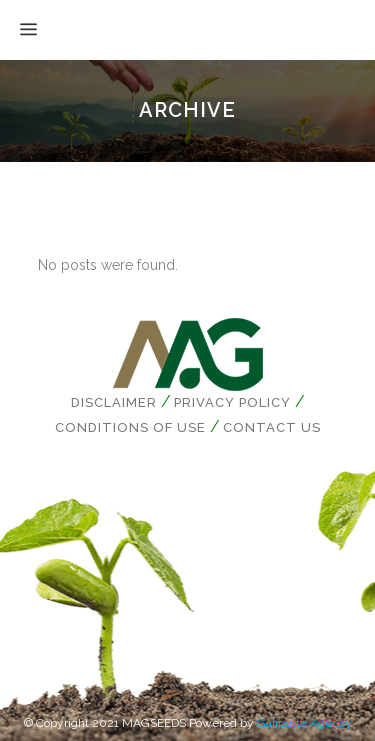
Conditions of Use (130, 427)
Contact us (272, 427)
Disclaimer (114, 402)
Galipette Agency (304, 723)
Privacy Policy (232, 402)
